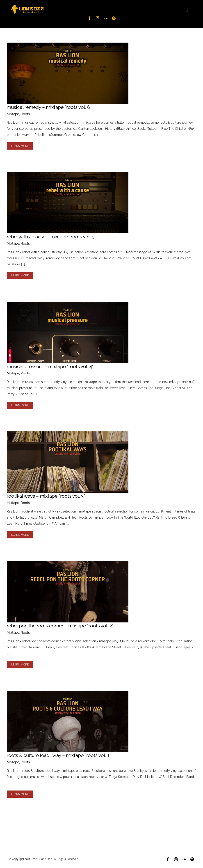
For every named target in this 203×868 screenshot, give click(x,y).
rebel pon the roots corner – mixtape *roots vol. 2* (60, 626)
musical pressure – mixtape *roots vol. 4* (50, 366)
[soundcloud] (106, 18)
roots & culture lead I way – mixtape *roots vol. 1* (59, 755)
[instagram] (98, 18)
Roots (25, 114)
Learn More (20, 146)
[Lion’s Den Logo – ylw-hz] (27, 5)
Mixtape (13, 114)
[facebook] (89, 18)
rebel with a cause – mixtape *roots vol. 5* (51, 237)
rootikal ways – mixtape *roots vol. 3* (46, 496)
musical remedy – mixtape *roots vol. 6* (49, 107)
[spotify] (114, 18)
